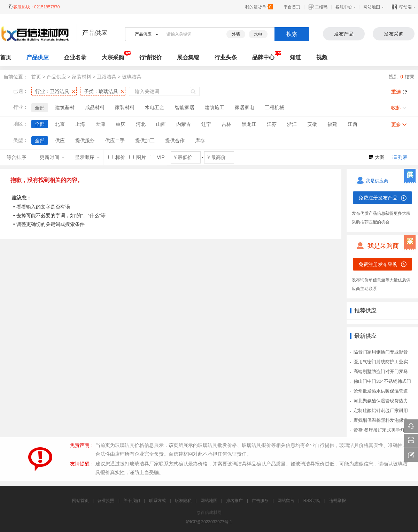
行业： (52, 91)
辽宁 (206, 124)
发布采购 (394, 34)
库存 (200, 140)
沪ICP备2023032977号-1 (209, 522)
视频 (322, 57)
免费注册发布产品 (378, 198)
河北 (141, 124)
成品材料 (95, 107)
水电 (258, 34)
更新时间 (52, 157)
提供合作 (175, 140)
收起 (396, 108)
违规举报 (338, 501)
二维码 (318, 7)
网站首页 (80, 501)
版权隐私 (183, 501)
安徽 (312, 124)
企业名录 (75, 57)
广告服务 (260, 501)
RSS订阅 (312, 501)
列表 (403, 157)
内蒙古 (184, 124)
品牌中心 (263, 57)
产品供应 (38, 57)
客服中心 (344, 7)
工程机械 (274, 107)
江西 (353, 124)
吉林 (226, 124)
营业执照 (106, 501)
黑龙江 (249, 124)
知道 (295, 57)
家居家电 (245, 107)
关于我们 (132, 501)
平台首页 (292, 7)
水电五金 (155, 107)
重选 (396, 92)
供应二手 (115, 140)
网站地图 (372, 7)
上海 (80, 124)
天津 (100, 124)
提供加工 (145, 140)
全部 (40, 108)
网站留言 (286, 501)
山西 (161, 124)
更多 (396, 124)
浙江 (292, 124)
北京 (60, 124)
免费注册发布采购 (378, 264)
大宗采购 (113, 57)
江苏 (272, 124)
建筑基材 (65, 107)
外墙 (236, 34)
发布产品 (344, 34)
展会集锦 (188, 57)
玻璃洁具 (132, 77)
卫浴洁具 (107, 77)
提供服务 (85, 140)
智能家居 (185, 107)
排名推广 (234, 501)
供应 (60, 140)
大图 (380, 157)
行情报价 (150, 57)
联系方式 (157, 501)
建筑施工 (215, 107)
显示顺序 (87, 157)
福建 (332, 124)
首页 (36, 77)
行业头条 (226, 57)
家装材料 (82, 77)
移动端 (402, 7)
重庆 (121, 124)
